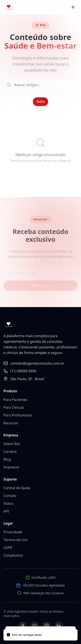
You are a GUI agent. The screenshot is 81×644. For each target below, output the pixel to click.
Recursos (11, 423)
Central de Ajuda (17, 488)
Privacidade (13, 532)
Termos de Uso (16, 540)
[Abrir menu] (73, 7)
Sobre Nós (12, 444)
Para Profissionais (18, 415)
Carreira (10, 452)
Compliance (13, 555)
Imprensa (11, 467)
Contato (10, 496)
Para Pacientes (15, 400)
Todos (40, 102)
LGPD (8, 548)
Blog (7, 459)
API (6, 511)
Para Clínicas (14, 407)
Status (9, 503)
